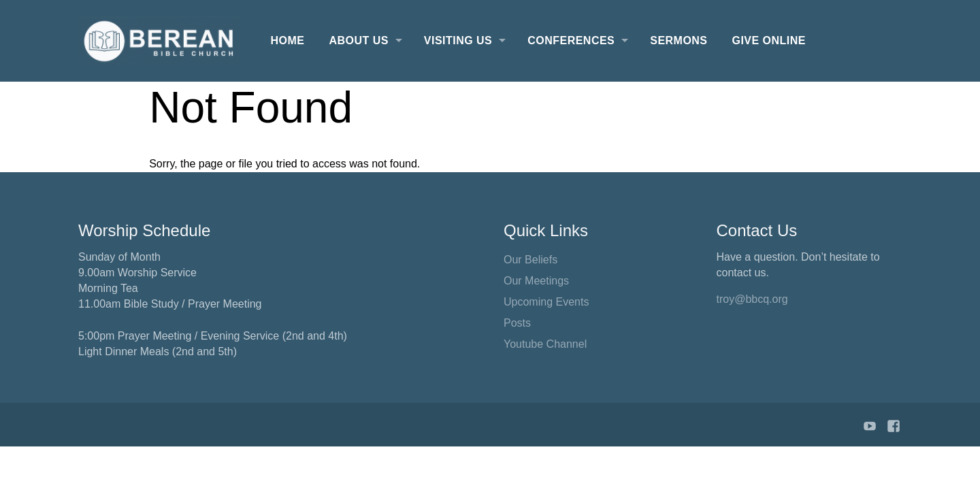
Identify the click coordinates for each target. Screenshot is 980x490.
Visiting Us (458, 40)
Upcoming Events (546, 302)
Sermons (679, 40)
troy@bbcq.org (752, 299)
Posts (517, 323)
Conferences (571, 40)
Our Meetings (536, 281)
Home (288, 40)
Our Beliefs (530, 260)
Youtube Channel (545, 344)
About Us (358, 40)
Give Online (769, 40)
